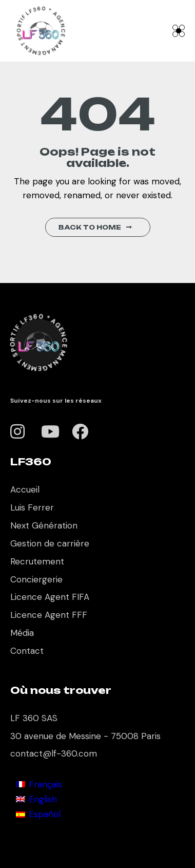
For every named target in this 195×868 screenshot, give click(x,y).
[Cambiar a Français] (39, 784)
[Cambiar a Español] (39, 814)
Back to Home (95, 227)
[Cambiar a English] (39, 799)
